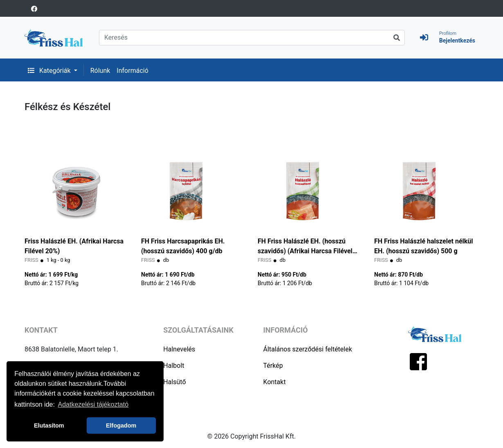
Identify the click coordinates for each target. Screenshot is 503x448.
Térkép (273, 366)
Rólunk (100, 71)
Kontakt (275, 382)
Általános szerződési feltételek (308, 349)
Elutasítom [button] (49, 425)
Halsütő (174, 382)
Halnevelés (179, 349)
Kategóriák (50, 71)
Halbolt (174, 366)
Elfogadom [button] (121, 425)
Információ (132, 71)
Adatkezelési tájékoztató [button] (93, 404)
